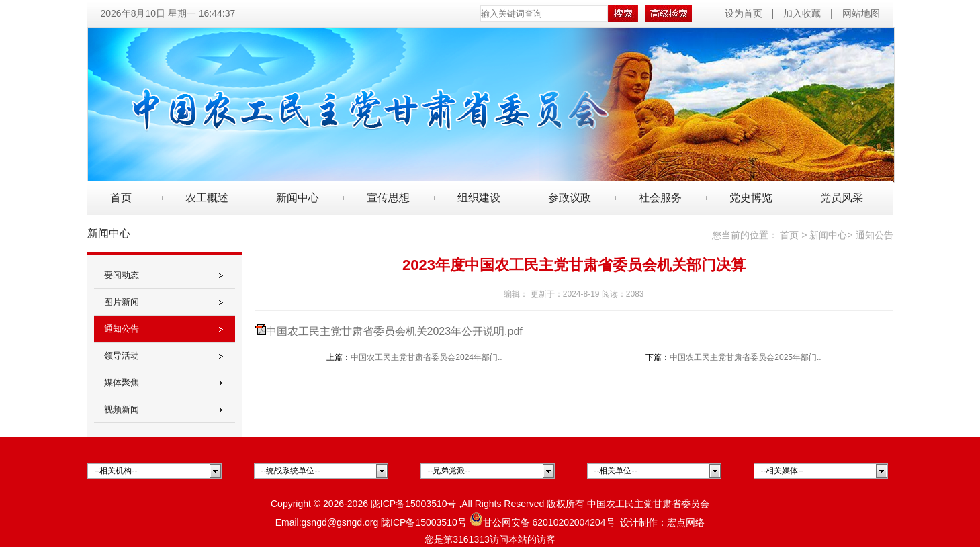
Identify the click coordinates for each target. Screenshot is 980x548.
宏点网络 (686, 522)
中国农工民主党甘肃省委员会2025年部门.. (745, 357)
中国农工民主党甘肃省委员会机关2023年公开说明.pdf (394, 331)
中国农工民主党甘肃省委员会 (648, 504)
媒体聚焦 (122, 382)
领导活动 (122, 356)
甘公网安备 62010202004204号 (542, 522)
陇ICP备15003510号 (414, 504)
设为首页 (745, 13)
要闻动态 (122, 275)
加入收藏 (802, 13)
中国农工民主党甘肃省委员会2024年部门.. (426, 357)
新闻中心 (828, 235)
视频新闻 (122, 409)
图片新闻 (122, 302)
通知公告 (122, 329)
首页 (121, 198)
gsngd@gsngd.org (340, 522)
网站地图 (861, 13)
